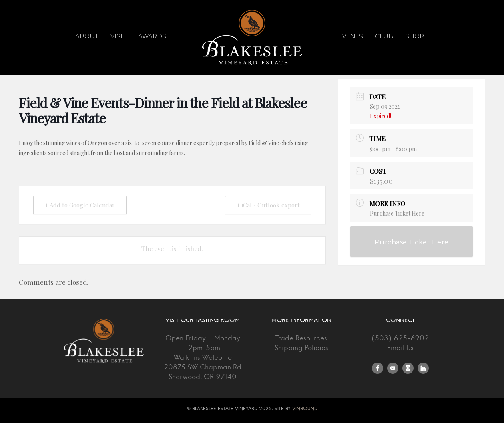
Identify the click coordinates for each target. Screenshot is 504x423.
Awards (152, 36)
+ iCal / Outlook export (268, 205)
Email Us (400, 348)
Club (384, 36)
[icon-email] (395, 368)
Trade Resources (301, 338)
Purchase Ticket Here (397, 213)
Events (351, 36)
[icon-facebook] (380, 368)
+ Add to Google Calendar (80, 205)
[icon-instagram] (410, 368)
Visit (118, 36)
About (87, 36)
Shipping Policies (301, 348)
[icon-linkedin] (423, 368)
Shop (415, 36)
